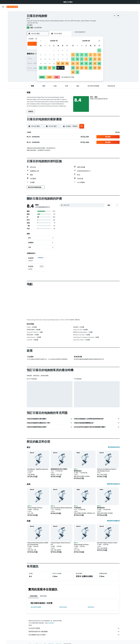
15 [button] (54, 59)
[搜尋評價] (84, 205)
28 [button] (50, 68)
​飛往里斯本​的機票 (36, 607)
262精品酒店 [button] (78, 508)
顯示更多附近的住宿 (114, 447)
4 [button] (67, 50)
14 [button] (50, 59)
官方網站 (30, 25)
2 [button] (58, 50)
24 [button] (63, 63)
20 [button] (45, 63)
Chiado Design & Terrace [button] (35, 508)
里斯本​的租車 (63, 607)
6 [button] (45, 55)
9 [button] (58, 55)
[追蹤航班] (3, 33)
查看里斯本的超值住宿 (113, 484)
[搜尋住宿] (3, 16)
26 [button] (41, 68)
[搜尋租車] (3, 20)
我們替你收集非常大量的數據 (74, 632)
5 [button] (41, 55)
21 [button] (50, 63)
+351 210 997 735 (32, 23)
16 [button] (58, 59)
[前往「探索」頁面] (3, 29)
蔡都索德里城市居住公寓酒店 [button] (59, 469)
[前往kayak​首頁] (12, 7)
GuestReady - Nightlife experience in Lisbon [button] (38, 470)
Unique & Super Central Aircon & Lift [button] (60, 544)
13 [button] (45, 59)
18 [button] (67, 59)
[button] (138, 2)
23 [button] (58, 63)
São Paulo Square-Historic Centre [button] (107, 543)
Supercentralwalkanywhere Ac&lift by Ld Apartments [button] (38, 544)
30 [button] (58, 68)
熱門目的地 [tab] (43, 596)
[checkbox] (36, 259)
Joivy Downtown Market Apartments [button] (61, 508)
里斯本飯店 (91, 607)
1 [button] (54, 50)
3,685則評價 (38, 28)
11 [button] (67, 55)
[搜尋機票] (3, 12)
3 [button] (63, 50)
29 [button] (54, 68)
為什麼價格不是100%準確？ (74, 635)
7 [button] (50, 55)
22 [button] (54, 63)
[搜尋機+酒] (3, 24)
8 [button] (54, 55)
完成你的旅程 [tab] (33, 596)
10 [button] (63, 55)
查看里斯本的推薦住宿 (113, 521)
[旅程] (3, 42)
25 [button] (67, 63)
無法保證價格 (50, 623)
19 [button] (41, 63)
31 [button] (63, 68)
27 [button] (45, 68)
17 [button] (63, 59)
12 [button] (41, 59)
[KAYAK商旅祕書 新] (3, 37)
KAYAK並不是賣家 (74, 628)
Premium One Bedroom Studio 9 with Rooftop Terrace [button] (107, 470)
